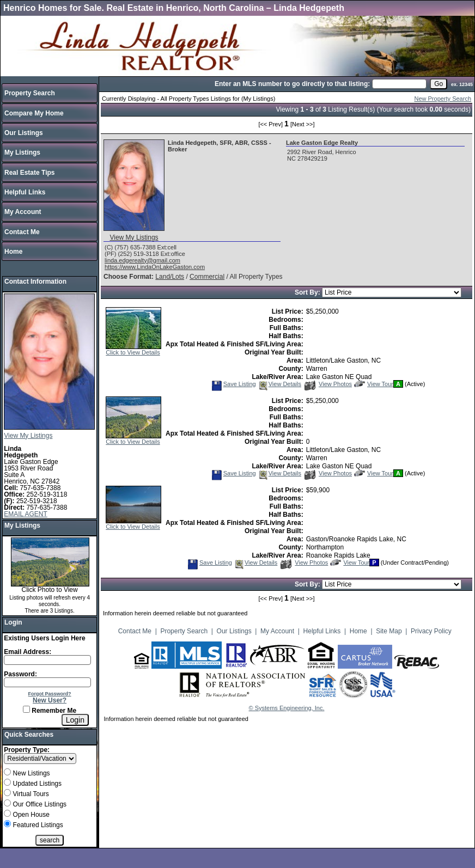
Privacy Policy (431, 631)
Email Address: (28, 652)
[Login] (75, 720)
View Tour (374, 384)
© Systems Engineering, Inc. (287, 708)
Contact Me (22, 232)
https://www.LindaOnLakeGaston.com (155, 267)
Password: (20, 674)
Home (13, 252)
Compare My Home (34, 113)
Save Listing (234, 384)
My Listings (22, 152)
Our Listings (24, 133)
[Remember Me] (26, 709)
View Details (279, 384)
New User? (50, 700)
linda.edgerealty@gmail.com (142, 260)
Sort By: (308, 292)
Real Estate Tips (29, 173)
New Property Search (443, 99)
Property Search (30, 93)
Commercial (207, 277)
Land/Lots (170, 277)
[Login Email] (47, 660)
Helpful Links (25, 192)
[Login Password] (47, 682)
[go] (439, 84)
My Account (23, 212)
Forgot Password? (50, 694)
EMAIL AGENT (26, 514)
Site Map (389, 631)
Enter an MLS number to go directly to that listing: (292, 84)
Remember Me (50, 711)
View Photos (328, 384)
